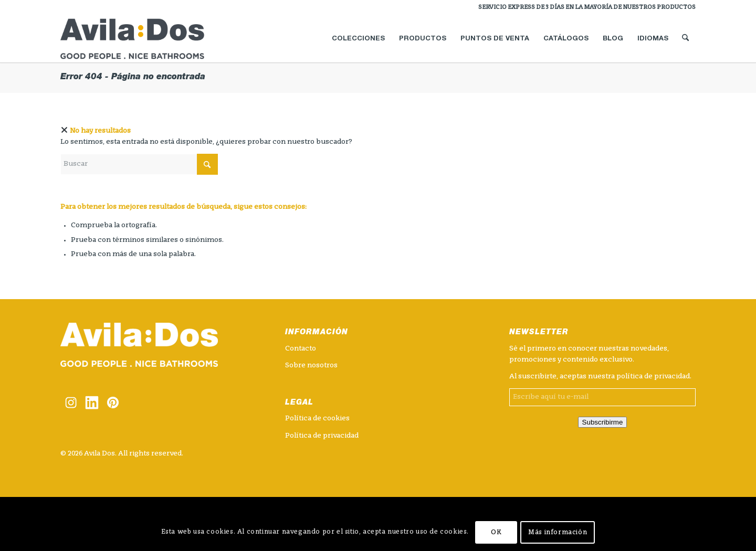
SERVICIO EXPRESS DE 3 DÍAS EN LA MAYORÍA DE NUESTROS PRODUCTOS (587, 8)
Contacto (301, 349)
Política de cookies (317, 418)
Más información (558, 533)
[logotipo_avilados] (145, 39)
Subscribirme (603, 422)
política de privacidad (653, 377)
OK (496, 533)
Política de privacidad (322, 436)
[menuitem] (584, 8)
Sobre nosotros (311, 365)
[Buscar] (685, 39)
